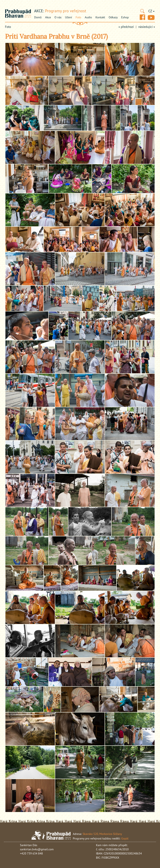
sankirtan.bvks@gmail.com (37, 849)
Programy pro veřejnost (66, 11)
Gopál (125, 838)
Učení (69, 17)
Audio (88, 17)
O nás (58, 17)
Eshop (125, 17)
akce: (39, 11)
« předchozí (126, 27)
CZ (151, 11)
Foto (78, 17)
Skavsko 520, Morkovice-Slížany (102, 834)
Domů (38, 17)
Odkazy (113, 17)
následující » (147, 27)
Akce (48, 17)
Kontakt (100, 17)
